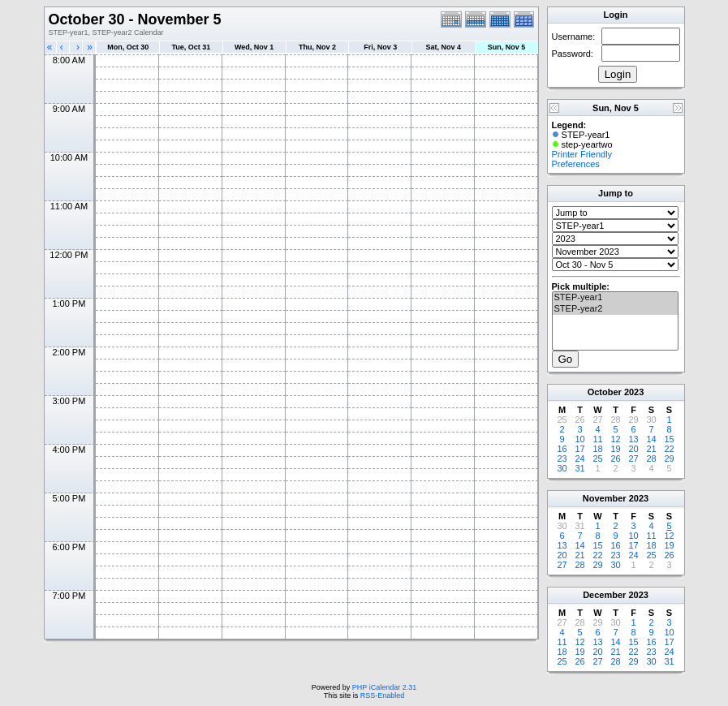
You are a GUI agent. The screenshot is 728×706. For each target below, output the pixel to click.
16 (562, 449)
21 (651, 449)
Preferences (576, 164)
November (605, 498)
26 (615, 458)
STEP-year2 (615, 309)
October (605, 392)
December (604, 595)
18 (597, 449)
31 (579, 468)
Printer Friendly (582, 154)
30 (562, 468)
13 (633, 439)
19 (615, 449)
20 (633, 449)
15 (669, 439)
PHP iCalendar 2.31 (384, 687)
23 (562, 458)
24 (579, 458)
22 (669, 449)
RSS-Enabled (383, 695)
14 (651, 439)
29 (669, 458)
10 (579, 439)
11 (597, 439)
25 (597, 458)
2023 (634, 392)
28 (651, 458)
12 (615, 439)
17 (579, 449)
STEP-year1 (615, 298)
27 (633, 458)
